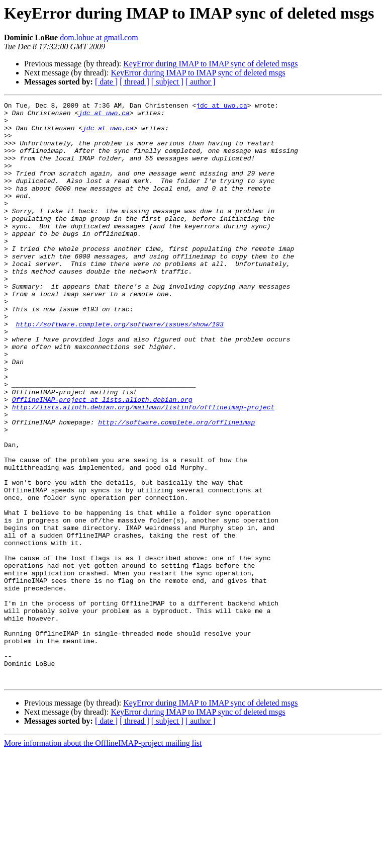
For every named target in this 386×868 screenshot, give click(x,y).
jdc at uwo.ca (221, 107)
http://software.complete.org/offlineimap (176, 487)
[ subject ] (167, 82)
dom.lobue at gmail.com (99, 37)
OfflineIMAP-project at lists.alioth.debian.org (102, 460)
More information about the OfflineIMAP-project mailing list (103, 859)
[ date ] (106, 82)
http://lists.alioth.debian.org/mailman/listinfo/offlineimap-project (143, 469)
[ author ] (201, 82)
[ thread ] (134, 82)
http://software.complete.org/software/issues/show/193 (119, 369)
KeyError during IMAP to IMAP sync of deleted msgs (210, 64)
